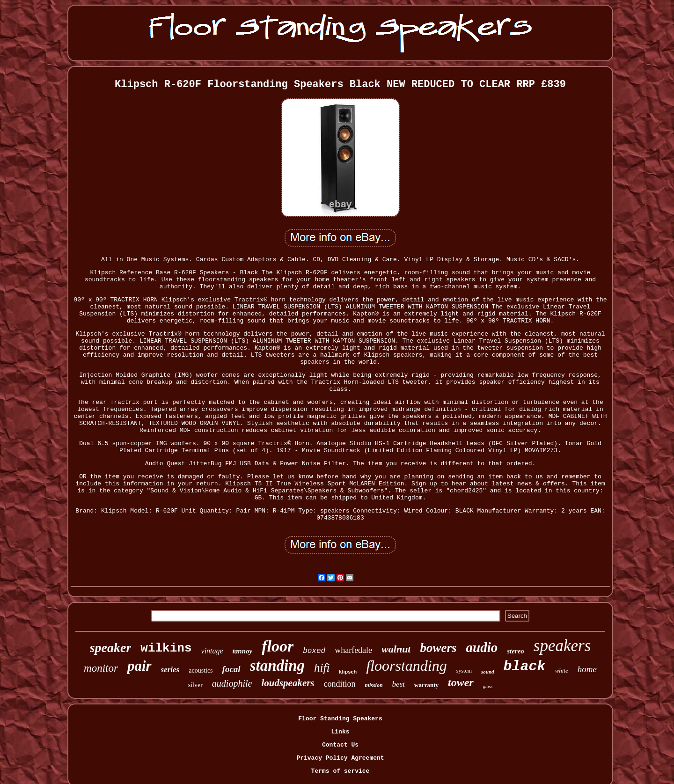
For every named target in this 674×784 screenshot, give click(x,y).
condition (340, 684)
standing (277, 666)
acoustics (201, 670)
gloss (488, 686)
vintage (212, 651)
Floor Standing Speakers (340, 719)
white (562, 670)
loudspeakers (288, 683)
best (399, 684)
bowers (438, 648)
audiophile (232, 683)
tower (461, 682)
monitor (101, 668)
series (170, 670)
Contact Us (340, 745)
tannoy (243, 651)
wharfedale (353, 650)
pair (139, 666)
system (464, 671)
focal (231, 669)
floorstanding (406, 666)
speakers (562, 646)
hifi (322, 668)
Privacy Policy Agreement (340, 758)
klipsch (348, 672)
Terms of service (341, 771)
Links (340, 732)
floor (278, 646)
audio (482, 647)
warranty (426, 685)
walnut (396, 649)
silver (195, 685)
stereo (516, 651)
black (525, 667)
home (587, 669)
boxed (314, 651)
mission (374, 685)
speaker (111, 648)
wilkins (166, 648)
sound (488, 672)
